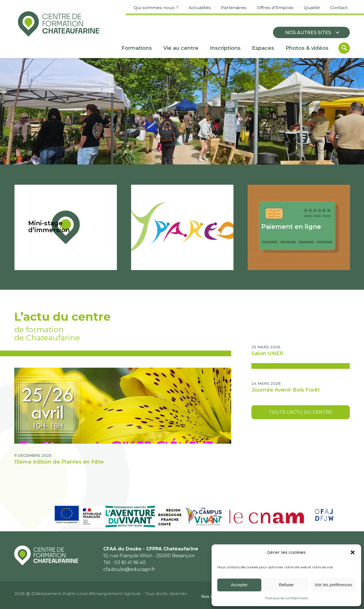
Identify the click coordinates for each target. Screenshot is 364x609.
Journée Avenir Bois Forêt (286, 390)
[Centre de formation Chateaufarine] (59, 24)
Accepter (239, 585)
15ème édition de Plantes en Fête (59, 462)
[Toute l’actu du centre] (301, 412)
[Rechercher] (344, 48)
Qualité (312, 8)
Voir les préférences (333, 585)
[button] (353, 552)
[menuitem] (156, 8)
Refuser (287, 585)
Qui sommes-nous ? (156, 8)
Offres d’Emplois (275, 8)
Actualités (200, 8)
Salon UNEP (267, 353)
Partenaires (234, 8)
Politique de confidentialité (287, 598)
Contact (339, 8)
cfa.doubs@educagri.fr (129, 569)
